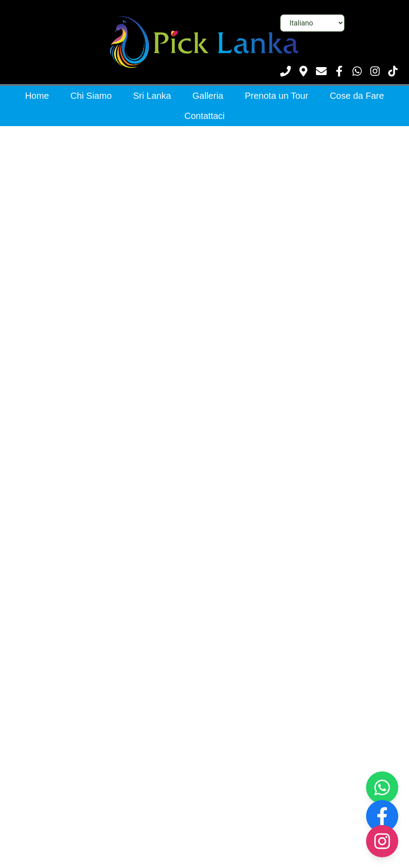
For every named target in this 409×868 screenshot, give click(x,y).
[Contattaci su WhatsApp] (357, 71)
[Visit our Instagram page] (382, 841)
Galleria (208, 96)
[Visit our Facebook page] (382, 816)
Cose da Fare (357, 96)
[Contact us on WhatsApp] (382, 788)
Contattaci (204, 116)
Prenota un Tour (277, 96)
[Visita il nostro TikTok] (393, 71)
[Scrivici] (321, 71)
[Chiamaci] (285, 71)
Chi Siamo (91, 96)
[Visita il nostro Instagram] (375, 71)
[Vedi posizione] (303, 71)
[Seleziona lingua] (312, 23)
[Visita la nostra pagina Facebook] (339, 71)
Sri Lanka (152, 96)
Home (37, 96)
